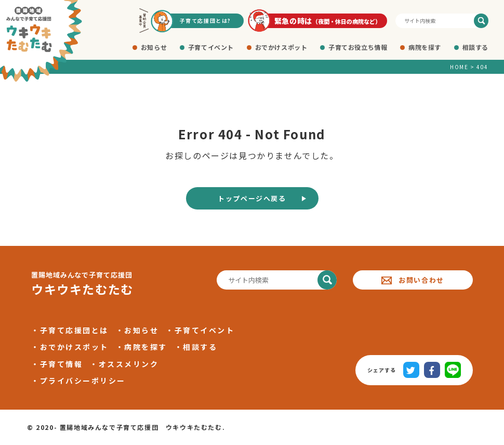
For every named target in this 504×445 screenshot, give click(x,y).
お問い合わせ (413, 280)
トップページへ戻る (252, 198)
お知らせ (154, 47)
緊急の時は (328, 21)
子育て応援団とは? (205, 21)
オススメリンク (129, 364)
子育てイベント (211, 47)
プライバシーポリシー (83, 381)
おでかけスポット (281, 47)
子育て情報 (62, 364)
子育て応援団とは (74, 330)
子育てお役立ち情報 (358, 47)
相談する (475, 47)
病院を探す (425, 47)
